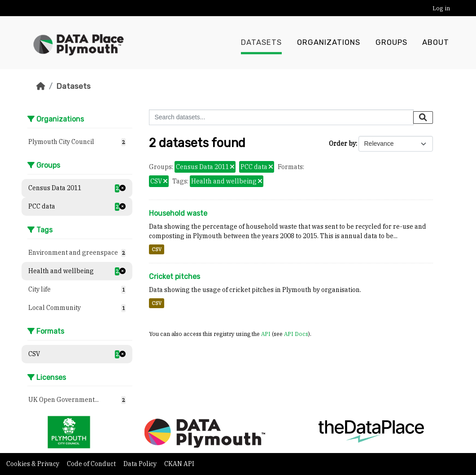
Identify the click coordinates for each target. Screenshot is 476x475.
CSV (157, 249)
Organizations (329, 43)
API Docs (296, 334)
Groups (391, 43)
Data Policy (141, 464)
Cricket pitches (175, 277)
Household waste (178, 213)
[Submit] (423, 118)
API (266, 334)
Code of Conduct (92, 464)
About (436, 43)
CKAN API (179, 464)
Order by (342, 144)
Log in (441, 8)
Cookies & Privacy (33, 464)
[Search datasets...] (281, 117)
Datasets (261, 43)
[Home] (41, 86)
